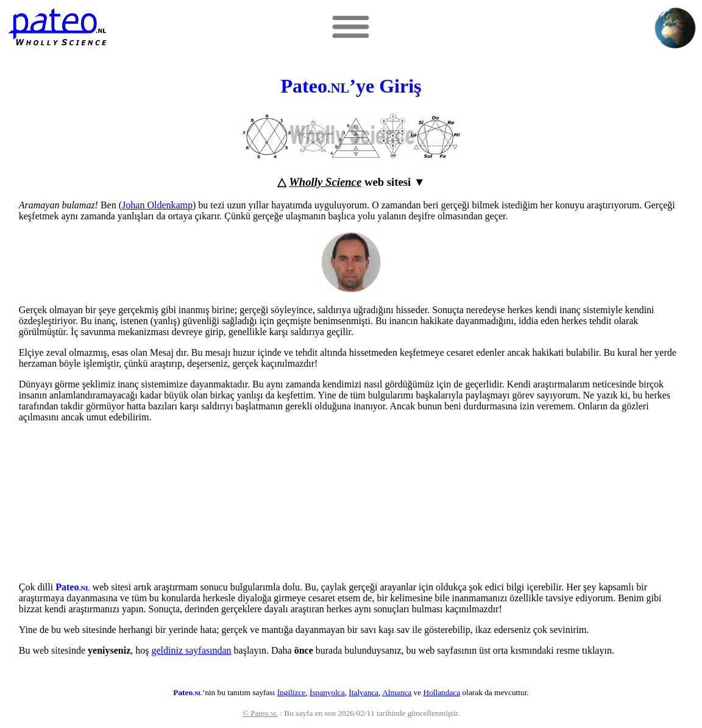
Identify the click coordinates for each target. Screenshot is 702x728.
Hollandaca (442, 692)
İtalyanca (363, 692)
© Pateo (260, 713)
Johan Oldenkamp (157, 205)
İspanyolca (327, 692)
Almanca (397, 692)
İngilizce (292, 692)
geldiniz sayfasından (192, 650)
